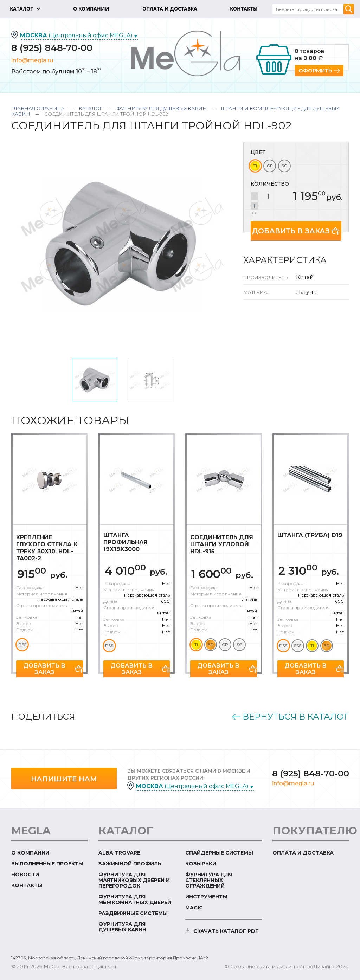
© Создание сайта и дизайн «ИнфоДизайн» (280, 967)
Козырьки (201, 864)
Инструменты (206, 897)
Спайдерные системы (219, 853)
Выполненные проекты (47, 864)
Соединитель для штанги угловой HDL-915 (222, 544)
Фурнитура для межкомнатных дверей (135, 900)
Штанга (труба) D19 (310, 535)
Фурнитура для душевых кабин (162, 108)
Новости (25, 875)
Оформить (315, 70)
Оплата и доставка (303, 853)
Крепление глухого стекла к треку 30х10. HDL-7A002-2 (47, 548)
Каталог (91, 108)
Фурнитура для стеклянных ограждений (209, 880)
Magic (194, 908)
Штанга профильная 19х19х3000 (126, 542)
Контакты (27, 885)
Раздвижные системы (133, 913)
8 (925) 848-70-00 (52, 48)
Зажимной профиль (130, 864)
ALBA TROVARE (119, 853)
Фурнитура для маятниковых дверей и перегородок (134, 880)
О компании (30, 853)
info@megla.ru (32, 60)
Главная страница (38, 108)
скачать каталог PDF (226, 931)
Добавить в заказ (291, 231)
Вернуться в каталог (296, 717)
